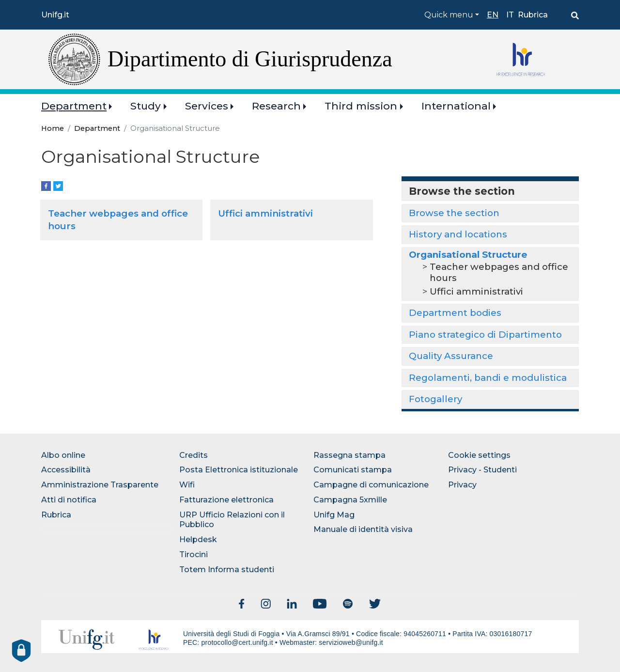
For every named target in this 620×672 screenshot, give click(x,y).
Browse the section (454, 213)
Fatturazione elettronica (226, 500)
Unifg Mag (334, 515)
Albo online (63, 455)
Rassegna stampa (349, 455)
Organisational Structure (468, 255)
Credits (194, 455)
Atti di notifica (69, 500)
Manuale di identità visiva (363, 529)
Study (146, 106)
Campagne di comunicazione (371, 485)
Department (74, 106)
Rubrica (533, 15)
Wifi (187, 485)
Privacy (462, 485)
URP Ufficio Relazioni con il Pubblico (232, 520)
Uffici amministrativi (265, 213)
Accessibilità (66, 470)
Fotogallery (435, 399)
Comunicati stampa (353, 470)
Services (207, 106)
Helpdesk (198, 539)
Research (276, 106)
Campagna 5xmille (350, 500)
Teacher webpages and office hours (499, 272)
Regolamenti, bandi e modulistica (488, 378)
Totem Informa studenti (227, 570)
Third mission (361, 106)
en (493, 15)
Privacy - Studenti (482, 470)
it (510, 15)
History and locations (458, 234)
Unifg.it (55, 15)
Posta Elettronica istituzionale (239, 470)
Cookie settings (479, 455)
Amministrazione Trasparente (100, 485)
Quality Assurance (451, 356)
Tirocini (194, 555)
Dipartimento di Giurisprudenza (250, 59)
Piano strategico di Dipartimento (485, 335)
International (456, 106)
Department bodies (455, 313)
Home (53, 128)
